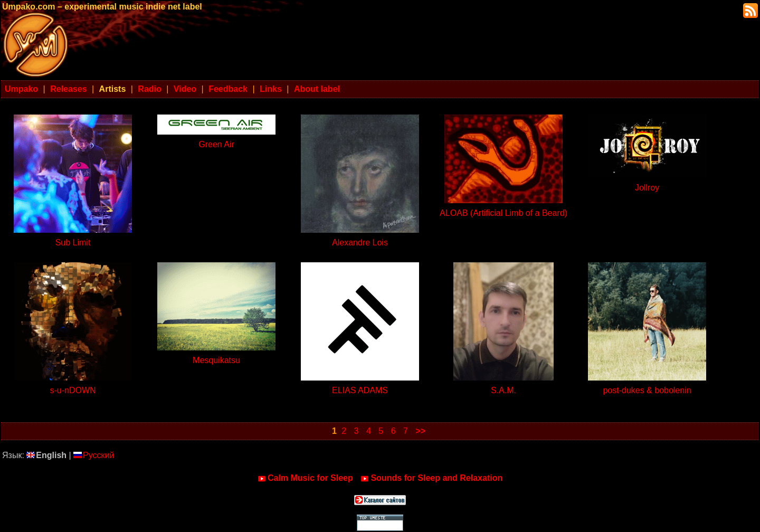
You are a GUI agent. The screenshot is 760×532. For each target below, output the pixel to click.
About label (317, 89)
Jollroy (647, 188)
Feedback (228, 89)
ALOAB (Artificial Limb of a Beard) (503, 213)
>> (420, 431)
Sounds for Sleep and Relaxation (431, 478)
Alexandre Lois (360, 243)
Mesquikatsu (216, 360)
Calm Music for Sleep (305, 478)
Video (185, 89)
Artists (113, 89)
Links (271, 89)
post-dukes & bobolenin (647, 390)
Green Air (216, 144)
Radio (149, 89)
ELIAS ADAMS (360, 390)
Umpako (21, 89)
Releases (68, 89)
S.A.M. (503, 390)
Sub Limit (73, 243)
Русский (94, 455)
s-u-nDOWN (73, 390)
